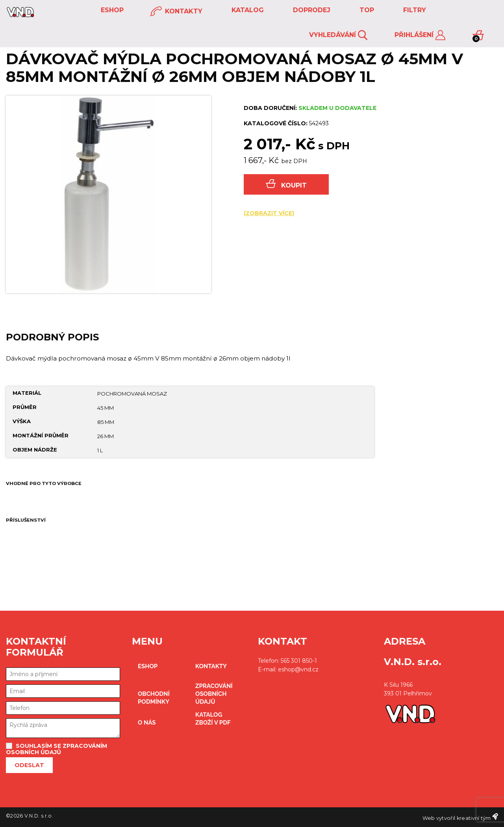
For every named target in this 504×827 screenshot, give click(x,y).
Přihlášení (420, 35)
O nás (147, 723)
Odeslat (29, 765)
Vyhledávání (338, 35)
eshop (111, 10)
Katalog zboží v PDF (213, 719)
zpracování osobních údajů (214, 694)
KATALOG (247, 10)
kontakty (176, 12)
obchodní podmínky (154, 698)
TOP (366, 10)
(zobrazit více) (269, 213)
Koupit (286, 184)
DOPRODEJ (311, 10)
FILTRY (414, 10)
